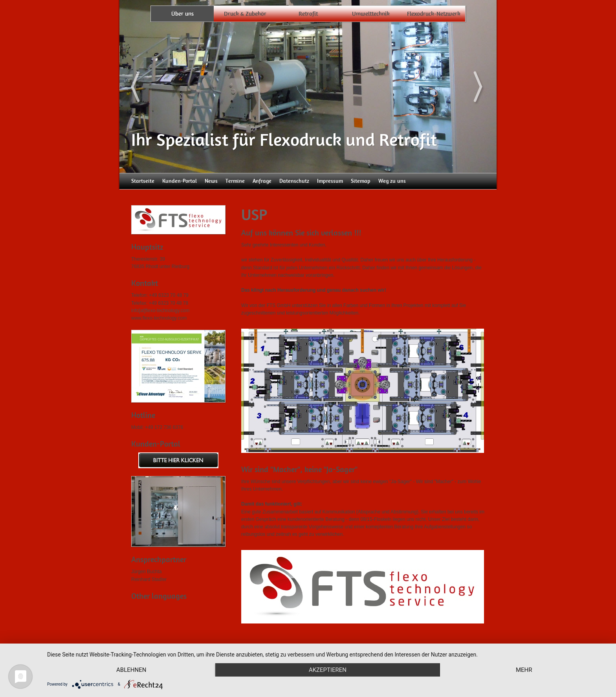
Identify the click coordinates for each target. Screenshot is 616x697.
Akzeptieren (328, 670)
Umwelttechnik (371, 14)
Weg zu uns (392, 181)
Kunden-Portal (180, 181)
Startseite (143, 181)
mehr (524, 670)
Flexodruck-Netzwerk (434, 14)
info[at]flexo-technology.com (160, 311)
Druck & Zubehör (245, 14)
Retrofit (308, 14)
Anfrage (262, 181)
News (211, 181)
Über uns (182, 14)
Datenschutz (294, 181)
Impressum (330, 181)
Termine (235, 181)
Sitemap (361, 181)
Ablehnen (131, 670)
